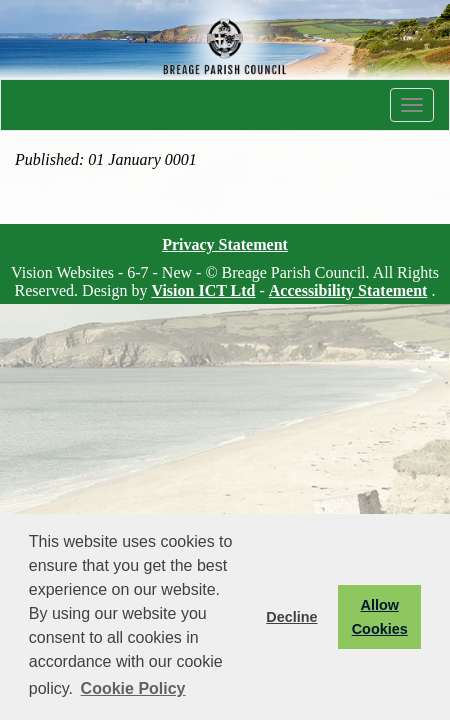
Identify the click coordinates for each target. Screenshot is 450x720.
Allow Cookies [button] (380, 617)
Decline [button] (291, 617)
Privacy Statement (225, 244)
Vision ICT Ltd (203, 290)
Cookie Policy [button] (133, 688)
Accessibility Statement (348, 290)
